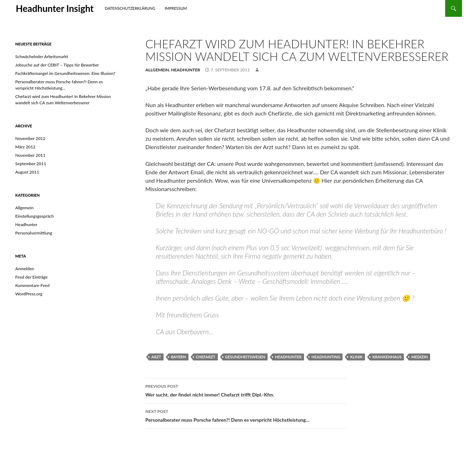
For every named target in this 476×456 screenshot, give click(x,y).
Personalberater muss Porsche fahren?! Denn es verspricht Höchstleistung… (246, 415)
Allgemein (157, 70)
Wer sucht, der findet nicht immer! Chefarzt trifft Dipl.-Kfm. (246, 390)
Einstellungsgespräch (35, 216)
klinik (356, 357)
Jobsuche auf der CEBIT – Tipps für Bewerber (57, 65)
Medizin (419, 357)
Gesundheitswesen (245, 357)
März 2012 (26, 147)
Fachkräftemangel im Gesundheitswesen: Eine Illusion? (65, 73)
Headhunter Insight (55, 8)
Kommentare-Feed (33, 285)
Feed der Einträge (32, 277)
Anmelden (25, 269)
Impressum (176, 8)
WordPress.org (29, 294)
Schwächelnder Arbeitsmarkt (42, 57)
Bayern (178, 357)
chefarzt (206, 357)
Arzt (156, 357)
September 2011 (31, 164)
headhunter (288, 357)
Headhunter (185, 70)
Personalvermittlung (34, 233)
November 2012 (30, 138)
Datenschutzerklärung (130, 8)
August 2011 (27, 172)
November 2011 (30, 155)
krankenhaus (387, 357)
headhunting (326, 357)
